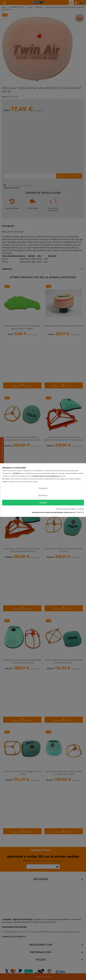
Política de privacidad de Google (27, 482)
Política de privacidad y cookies (70, 509)
